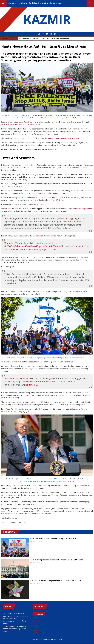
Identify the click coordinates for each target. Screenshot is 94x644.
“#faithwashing (11, 378)
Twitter (47, 34)
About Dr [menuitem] (37, 620)
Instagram (55, 34)
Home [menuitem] (35, 618)
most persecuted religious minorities (73, 485)
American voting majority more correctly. (64, 138)
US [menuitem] (34, 623)
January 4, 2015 (33, 385)
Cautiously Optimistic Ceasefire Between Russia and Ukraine (57, 560)
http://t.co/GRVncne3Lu (74, 246)
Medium (39, 34)
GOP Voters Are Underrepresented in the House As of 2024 (56, 581)
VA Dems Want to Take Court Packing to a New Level (53, 539)
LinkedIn (51, 34)
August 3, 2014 (49, 249)
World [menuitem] (35, 625)
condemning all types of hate (47, 184)
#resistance (50, 382)
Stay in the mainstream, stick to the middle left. (22, 124)
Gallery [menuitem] (36, 633)
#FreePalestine (17, 246)
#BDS (41, 382)
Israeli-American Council (14, 358)
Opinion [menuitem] (36, 630)
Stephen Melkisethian (74, 118)
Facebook (43, 34)
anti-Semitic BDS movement (44, 236)
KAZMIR (47, 19)
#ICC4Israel (56, 246)
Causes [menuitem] (36, 628)
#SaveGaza (30, 246)
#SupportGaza (43, 246)
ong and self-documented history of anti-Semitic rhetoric (36, 197)
